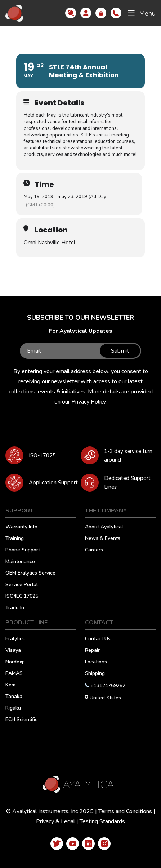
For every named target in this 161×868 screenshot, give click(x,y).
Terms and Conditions (125, 811)
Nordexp (15, 662)
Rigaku (13, 708)
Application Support (53, 483)
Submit (120, 351)
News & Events (103, 539)
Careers (94, 550)
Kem (10, 685)
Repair (92, 651)
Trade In (15, 608)
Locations (96, 662)
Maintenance (20, 562)
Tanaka (14, 697)
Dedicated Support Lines (127, 483)
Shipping (95, 674)
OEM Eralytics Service (30, 573)
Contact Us (98, 639)
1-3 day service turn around (128, 455)
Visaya (13, 651)
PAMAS (14, 674)
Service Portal (22, 585)
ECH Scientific (21, 720)
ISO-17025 (42, 455)
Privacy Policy (88, 402)
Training (15, 539)
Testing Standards (102, 821)
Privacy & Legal (55, 821)
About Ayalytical (104, 527)
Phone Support (23, 550)
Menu (142, 13)
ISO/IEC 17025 (22, 597)
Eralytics (15, 639)
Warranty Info (21, 527)
